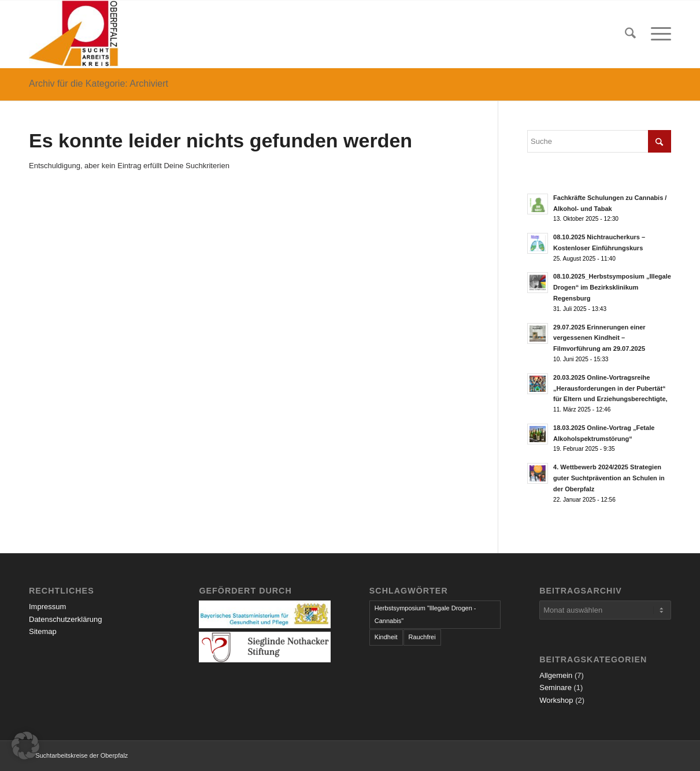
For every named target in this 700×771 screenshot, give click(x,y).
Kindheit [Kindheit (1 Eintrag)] (386, 637)
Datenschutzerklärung (65, 619)
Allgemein (556, 675)
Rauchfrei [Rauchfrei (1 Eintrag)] (422, 637)
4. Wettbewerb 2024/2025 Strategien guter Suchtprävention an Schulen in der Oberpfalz (609, 478)
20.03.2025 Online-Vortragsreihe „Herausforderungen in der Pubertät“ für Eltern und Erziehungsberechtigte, (610, 388)
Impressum (47, 607)
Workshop (556, 700)
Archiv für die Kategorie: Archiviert (99, 84)
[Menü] (657, 34)
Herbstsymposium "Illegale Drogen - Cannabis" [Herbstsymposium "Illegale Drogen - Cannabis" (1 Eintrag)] (425, 614)
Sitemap (43, 631)
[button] (25, 746)
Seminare (555, 687)
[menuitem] (630, 34)
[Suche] (630, 34)
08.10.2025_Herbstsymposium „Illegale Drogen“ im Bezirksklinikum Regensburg (612, 287)
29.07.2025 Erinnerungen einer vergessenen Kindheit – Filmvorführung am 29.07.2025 (599, 338)
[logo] (74, 34)
